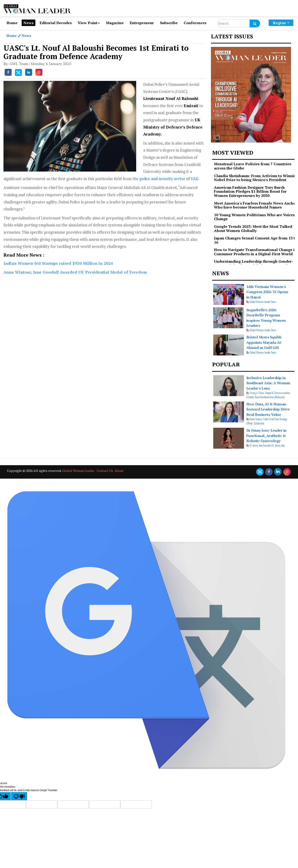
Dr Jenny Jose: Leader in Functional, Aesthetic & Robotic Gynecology (266, 436)
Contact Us (105, 471)
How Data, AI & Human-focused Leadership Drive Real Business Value (268, 409)
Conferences (195, 23)
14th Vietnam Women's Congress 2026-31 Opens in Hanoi (267, 292)
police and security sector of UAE (169, 179)
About (119, 471)
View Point (89, 23)
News (29, 23)
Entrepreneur (142, 23)
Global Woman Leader (78, 471)
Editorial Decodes (56, 23)
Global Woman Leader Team (263, 302)
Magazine (115, 23)
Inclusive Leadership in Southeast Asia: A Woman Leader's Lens (268, 383)
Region (281, 23)
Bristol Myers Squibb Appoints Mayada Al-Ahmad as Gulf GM (264, 342)
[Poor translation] (19, 796)
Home (12, 23)
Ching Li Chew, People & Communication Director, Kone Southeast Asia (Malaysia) (268, 395)
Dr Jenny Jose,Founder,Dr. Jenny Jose (267, 445)
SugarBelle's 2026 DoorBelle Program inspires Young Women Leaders (266, 318)
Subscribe (169, 23)
